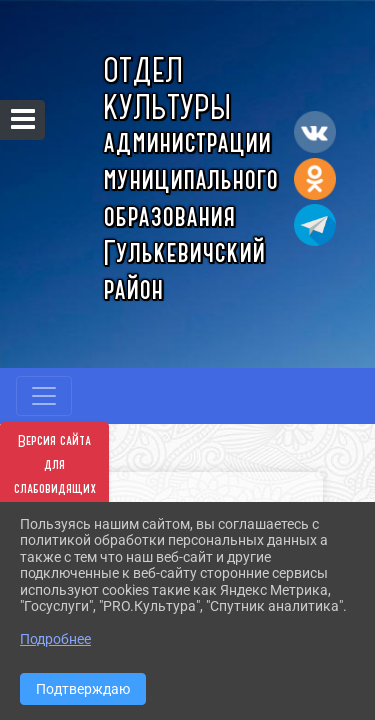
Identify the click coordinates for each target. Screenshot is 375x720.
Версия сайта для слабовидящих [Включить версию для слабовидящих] (55, 465)
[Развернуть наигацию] (44, 396)
